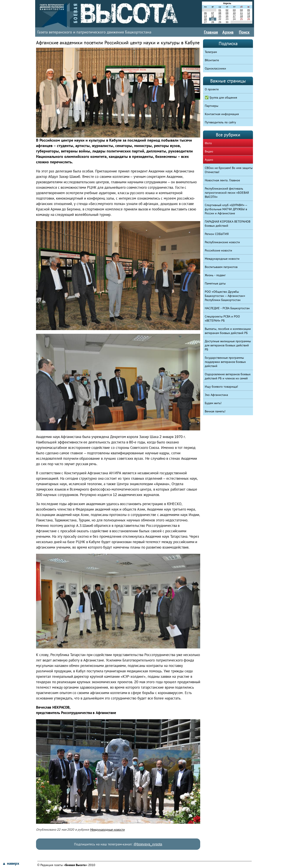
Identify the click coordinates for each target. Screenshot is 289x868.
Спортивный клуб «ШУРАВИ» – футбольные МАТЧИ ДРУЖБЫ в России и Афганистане (226, 209)
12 (249, 13)
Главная (211, 32)
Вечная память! (215, 411)
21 (213, 19)
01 (220, 10)
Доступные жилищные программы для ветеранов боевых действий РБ (228, 345)
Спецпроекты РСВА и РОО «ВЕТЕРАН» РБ (222, 318)
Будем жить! (213, 403)
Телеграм (211, 52)
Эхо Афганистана (216, 395)
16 (227, 16)
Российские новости (218, 250)
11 (241, 13)
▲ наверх (11, 863)
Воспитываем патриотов (221, 267)
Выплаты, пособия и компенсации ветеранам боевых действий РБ (228, 331)
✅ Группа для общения (221, 98)
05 (249, 10)
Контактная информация (222, 114)
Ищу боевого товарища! (221, 387)
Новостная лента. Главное (222, 180)
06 (205, 13)
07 (213, 13)
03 (234, 10)
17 (234, 16)
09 (227, 13)
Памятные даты (215, 283)
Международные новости (107, 830)
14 (213, 16)
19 (249, 16)
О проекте (212, 89)
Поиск (244, 32)
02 (227, 10)
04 (241, 10)
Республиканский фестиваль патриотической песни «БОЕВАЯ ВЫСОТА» (227, 193)
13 (205, 16)
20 (205, 19)
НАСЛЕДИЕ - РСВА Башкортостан (227, 308)
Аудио (209, 160)
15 (220, 16)
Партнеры (211, 106)
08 (220, 13)
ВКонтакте (212, 60)
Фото (208, 143)
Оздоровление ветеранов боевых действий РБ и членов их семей (228, 376)
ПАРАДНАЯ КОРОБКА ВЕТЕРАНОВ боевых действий (228, 224)
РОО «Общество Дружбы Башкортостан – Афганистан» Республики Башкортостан (225, 296)
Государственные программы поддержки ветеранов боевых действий (225, 362)
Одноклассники (215, 68)
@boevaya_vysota (148, 844)
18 (241, 16)
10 (234, 13)
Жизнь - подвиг (215, 275)
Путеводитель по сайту (220, 122)
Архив (228, 32)
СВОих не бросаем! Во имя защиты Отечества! (229, 170)
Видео (209, 151)
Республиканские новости (222, 242)
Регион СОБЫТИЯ (217, 234)
